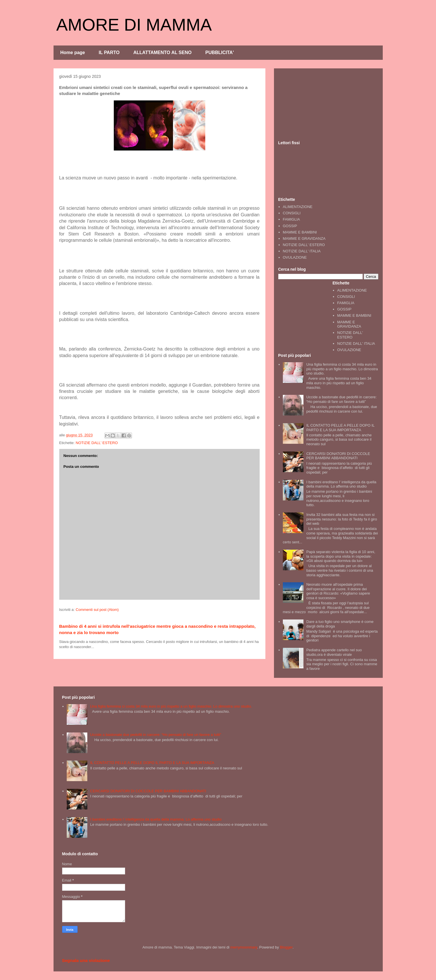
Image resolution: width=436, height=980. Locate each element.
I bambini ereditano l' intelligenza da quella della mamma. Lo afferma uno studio (341, 484)
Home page (73, 53)
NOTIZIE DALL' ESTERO (97, 443)
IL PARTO (109, 53)
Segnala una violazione (86, 960)
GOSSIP (290, 226)
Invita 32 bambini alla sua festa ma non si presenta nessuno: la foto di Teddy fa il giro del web (342, 519)
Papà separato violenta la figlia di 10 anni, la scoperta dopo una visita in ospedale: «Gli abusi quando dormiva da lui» (341, 556)
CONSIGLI (292, 213)
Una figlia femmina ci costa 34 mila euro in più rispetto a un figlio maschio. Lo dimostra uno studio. (342, 369)
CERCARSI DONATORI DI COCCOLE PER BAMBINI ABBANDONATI (338, 456)
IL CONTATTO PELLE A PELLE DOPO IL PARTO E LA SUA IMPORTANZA (340, 428)
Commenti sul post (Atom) (97, 610)
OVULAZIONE (295, 257)
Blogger (286, 947)
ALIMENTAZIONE (298, 207)
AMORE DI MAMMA (134, 25)
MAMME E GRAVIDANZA (304, 238)
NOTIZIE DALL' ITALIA (302, 251)
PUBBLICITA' (220, 53)
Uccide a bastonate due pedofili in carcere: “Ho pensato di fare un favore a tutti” (342, 399)
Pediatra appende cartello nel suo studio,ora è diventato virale (334, 652)
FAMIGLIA (291, 219)
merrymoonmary (244, 947)
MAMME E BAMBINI (300, 232)
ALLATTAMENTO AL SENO (163, 53)
